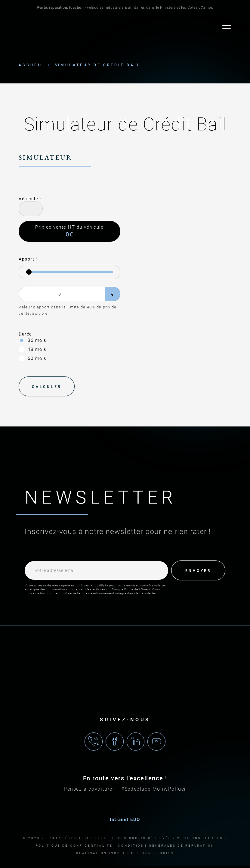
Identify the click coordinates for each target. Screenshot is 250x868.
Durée (25, 335)
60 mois (37, 359)
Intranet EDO (125, 822)
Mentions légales (200, 840)
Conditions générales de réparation (166, 848)
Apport (26, 260)
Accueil (31, 66)
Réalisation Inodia (101, 855)
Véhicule (28, 199)
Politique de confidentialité (74, 848)
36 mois (37, 341)
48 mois (37, 350)
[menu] (227, 29)
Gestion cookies (153, 855)
